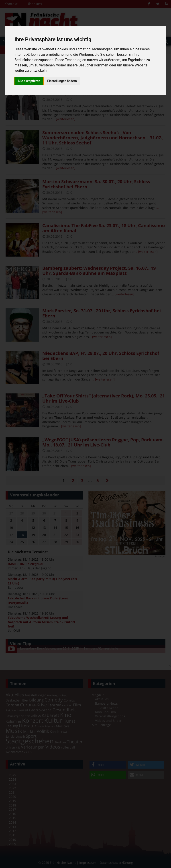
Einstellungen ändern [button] (62, 81)
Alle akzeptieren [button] (29, 81)
